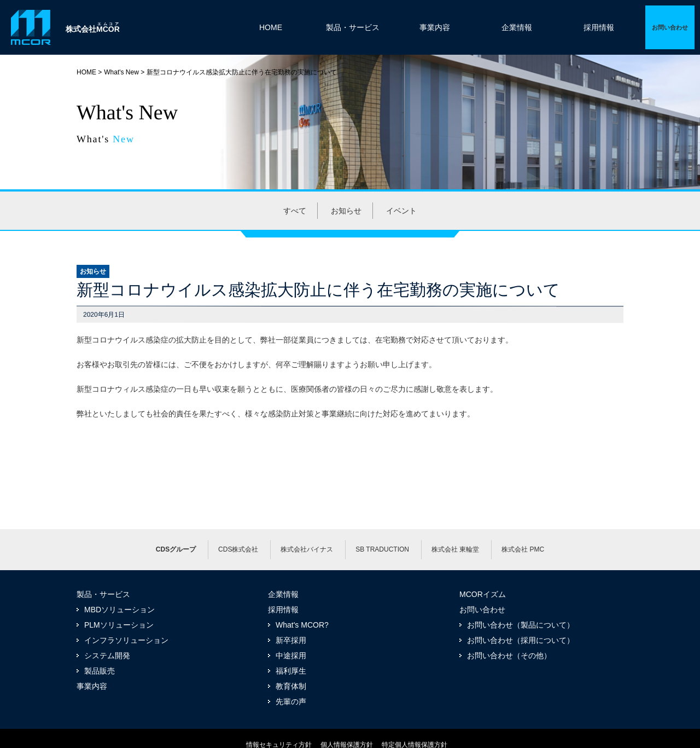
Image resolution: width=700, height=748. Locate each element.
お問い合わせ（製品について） (521, 625)
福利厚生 (291, 671)
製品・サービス (353, 27)
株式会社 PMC (523, 549)
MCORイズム (483, 594)
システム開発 (107, 656)
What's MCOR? (302, 625)
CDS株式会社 (238, 549)
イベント (401, 211)
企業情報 (517, 27)
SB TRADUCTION (382, 549)
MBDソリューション (119, 610)
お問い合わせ (482, 610)
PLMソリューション (119, 625)
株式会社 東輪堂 (455, 549)
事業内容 (435, 27)
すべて (295, 211)
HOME (271, 27)
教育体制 (291, 686)
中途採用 (291, 656)
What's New (121, 72)
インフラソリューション (126, 640)
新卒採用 (291, 640)
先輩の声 (291, 701)
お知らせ (346, 211)
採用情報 (599, 27)
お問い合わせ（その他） (509, 656)
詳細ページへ (670, 27)
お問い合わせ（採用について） (521, 640)
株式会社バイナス (307, 549)
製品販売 (100, 671)
